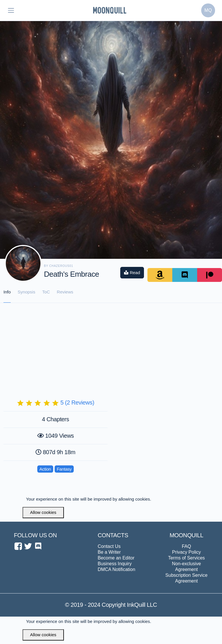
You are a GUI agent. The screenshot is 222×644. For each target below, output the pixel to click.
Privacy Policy (186, 552)
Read (132, 273)
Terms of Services (186, 558)
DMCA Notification (116, 569)
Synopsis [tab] (26, 292)
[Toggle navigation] (11, 10)
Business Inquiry (115, 564)
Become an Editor (116, 558)
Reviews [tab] (65, 292)
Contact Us (109, 546)
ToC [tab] (46, 292)
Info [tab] (7, 292)
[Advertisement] (111, 346)
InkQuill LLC (141, 605)
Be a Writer (109, 552)
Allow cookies (43, 512)
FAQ (186, 546)
